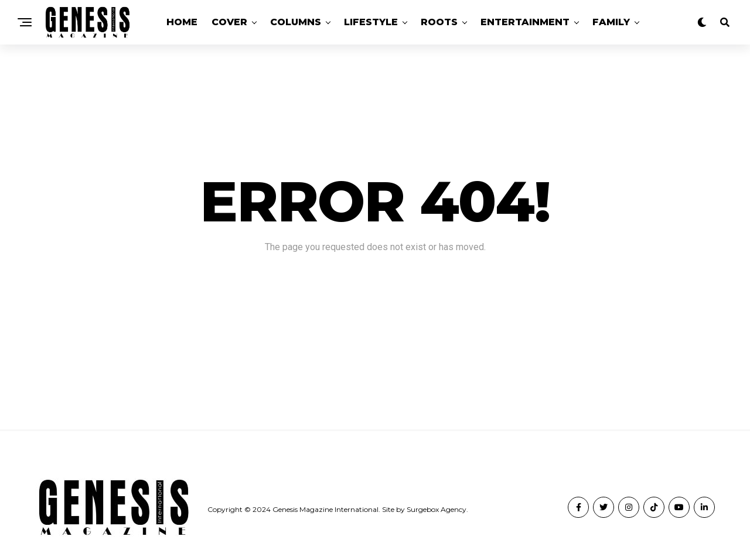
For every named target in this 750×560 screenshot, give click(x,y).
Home (182, 22)
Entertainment (525, 22)
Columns (296, 22)
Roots (439, 22)
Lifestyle (371, 22)
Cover (229, 22)
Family (611, 22)
